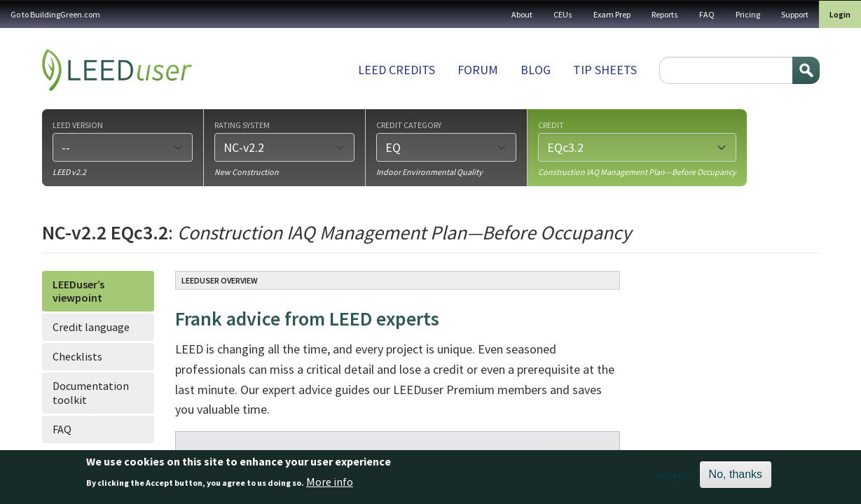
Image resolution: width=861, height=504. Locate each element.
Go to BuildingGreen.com (55, 14)
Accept (672, 479)
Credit (551, 125)
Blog (536, 70)
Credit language (91, 327)
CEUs (563, 14)
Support (795, 14)
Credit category (409, 125)
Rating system (242, 125)
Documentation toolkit (91, 392)
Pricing (748, 14)
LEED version (78, 125)
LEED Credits (397, 70)
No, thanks (736, 478)
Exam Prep (612, 14)
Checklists (77, 356)
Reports (665, 14)
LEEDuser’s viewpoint (78, 291)
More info (330, 485)
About (522, 14)
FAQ (707, 14)
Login (840, 14)
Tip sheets (605, 70)
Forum (478, 70)
